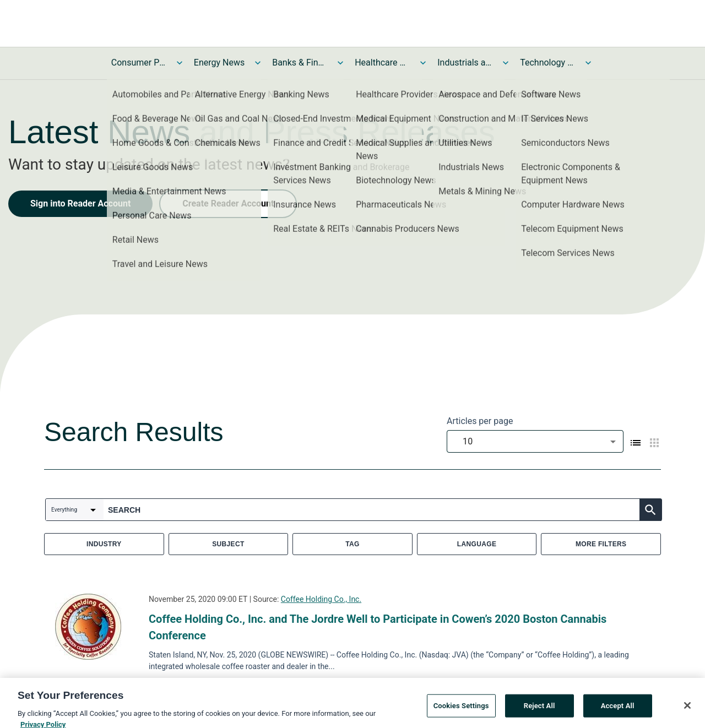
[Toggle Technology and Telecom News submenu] (588, 63)
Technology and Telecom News (547, 63)
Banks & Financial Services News (300, 63)
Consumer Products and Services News (139, 63)
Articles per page (480, 421)
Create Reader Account (228, 203)
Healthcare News (382, 63)
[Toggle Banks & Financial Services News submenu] (340, 63)
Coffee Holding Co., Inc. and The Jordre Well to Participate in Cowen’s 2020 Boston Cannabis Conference (378, 627)
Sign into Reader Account (80, 203)
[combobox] (535, 441)
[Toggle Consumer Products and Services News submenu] (180, 63)
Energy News (219, 63)
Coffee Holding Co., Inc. (321, 599)
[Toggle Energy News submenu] (258, 63)
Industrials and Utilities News (465, 63)
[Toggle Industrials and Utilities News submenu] (506, 63)
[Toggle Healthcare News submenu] (423, 63)
